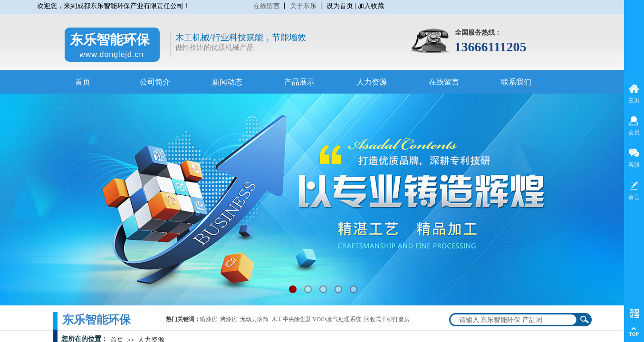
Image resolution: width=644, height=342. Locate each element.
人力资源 (372, 82)
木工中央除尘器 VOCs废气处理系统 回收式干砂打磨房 (341, 319)
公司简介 (155, 82)
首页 (83, 82)
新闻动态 (227, 82)
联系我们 (516, 82)
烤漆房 (229, 319)
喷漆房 (209, 319)
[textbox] (514, 320)
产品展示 (299, 82)
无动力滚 (251, 319)
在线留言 (267, 6)
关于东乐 (303, 6)
